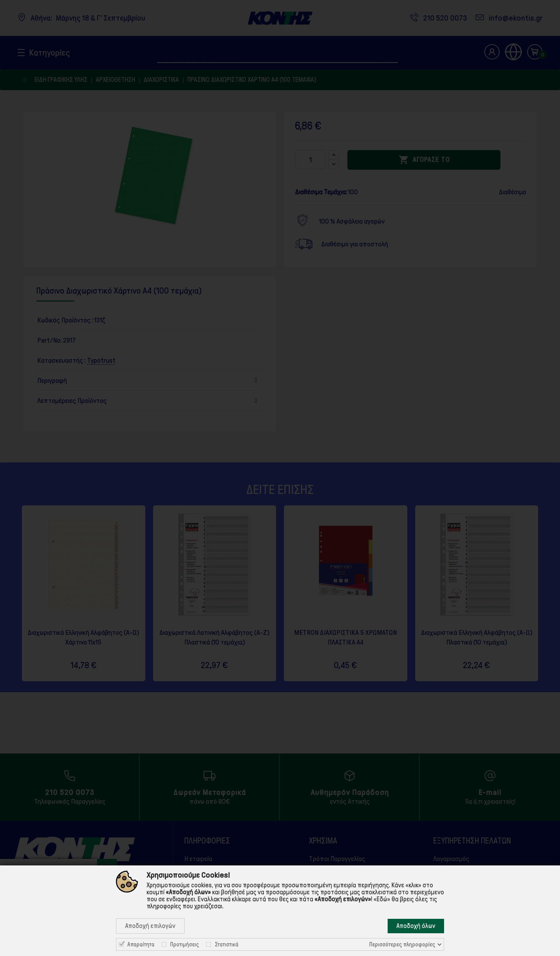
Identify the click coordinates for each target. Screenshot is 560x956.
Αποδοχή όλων (416, 926)
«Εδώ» (382, 899)
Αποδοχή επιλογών (150, 926)
